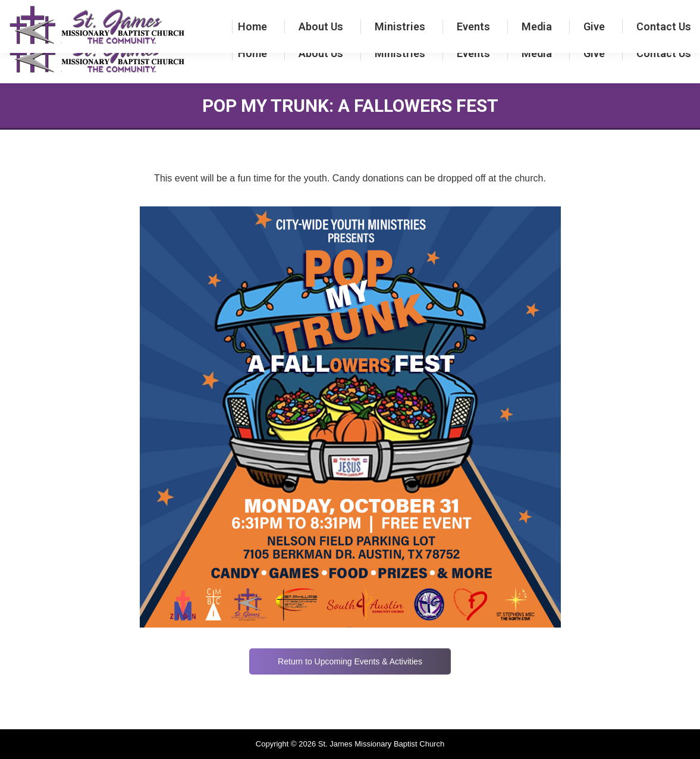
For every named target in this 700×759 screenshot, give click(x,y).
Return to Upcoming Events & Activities (350, 661)
